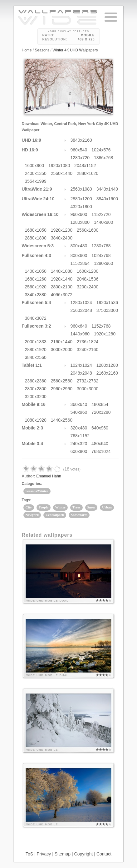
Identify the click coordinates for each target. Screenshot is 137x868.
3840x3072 (36, 318)
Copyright (84, 854)
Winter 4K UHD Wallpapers (75, 50)
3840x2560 (36, 357)
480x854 (100, 404)
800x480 (79, 246)
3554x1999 (36, 181)
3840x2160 (81, 140)
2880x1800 (36, 238)
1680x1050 (36, 230)
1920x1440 (62, 279)
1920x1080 (59, 166)
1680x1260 (36, 279)
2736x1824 (88, 342)
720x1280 (101, 412)
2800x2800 (36, 389)
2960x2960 (62, 389)
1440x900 (104, 222)
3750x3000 (107, 310)
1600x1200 (88, 271)
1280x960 (104, 263)
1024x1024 (81, 365)
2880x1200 (81, 199)
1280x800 (80, 222)
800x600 (79, 255)
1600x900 (35, 166)
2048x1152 (85, 166)
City (29, 507)
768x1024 (101, 451)
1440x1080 (62, 271)
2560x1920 (36, 287)
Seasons (42, 50)
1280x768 (101, 246)
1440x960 (80, 334)
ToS (29, 854)
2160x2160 (107, 373)
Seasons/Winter (37, 491)
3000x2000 (62, 350)
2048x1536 (88, 279)
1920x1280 (105, 334)
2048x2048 (81, 373)
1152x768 (101, 326)
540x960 (79, 412)
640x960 (100, 428)
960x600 (79, 214)
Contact (104, 854)
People (44, 507)
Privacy (44, 854)
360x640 (79, 404)
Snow (91, 507)
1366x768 (104, 158)
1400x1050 (36, 271)
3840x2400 (62, 238)
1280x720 (80, 158)
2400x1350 (36, 173)
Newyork (32, 515)
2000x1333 (36, 342)
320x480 (79, 428)
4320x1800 (81, 207)
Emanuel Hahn (49, 476)
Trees (76, 507)
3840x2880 (36, 295)
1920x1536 (107, 302)
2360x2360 (36, 381)
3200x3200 (36, 397)
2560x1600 (88, 230)
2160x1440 (62, 342)
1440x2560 (62, 420)
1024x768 (101, 255)
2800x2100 (62, 287)
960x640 (79, 326)
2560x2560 (62, 381)
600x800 (79, 451)
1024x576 (101, 150)
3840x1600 (107, 199)
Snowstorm (79, 515)
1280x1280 (107, 365)
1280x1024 (81, 302)
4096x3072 (62, 295)
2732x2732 (88, 381)
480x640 (100, 444)
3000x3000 (88, 389)
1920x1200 (62, 230)
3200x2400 (88, 287)
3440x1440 (107, 189)
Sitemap (63, 854)
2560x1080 (81, 189)
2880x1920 (36, 350)
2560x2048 (81, 310)
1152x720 (101, 214)
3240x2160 (88, 350)
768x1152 (80, 436)
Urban (107, 507)
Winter (60, 507)
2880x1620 (88, 173)
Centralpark (55, 515)
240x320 (79, 444)
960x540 (79, 150)
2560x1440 (62, 173)
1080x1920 (36, 420)
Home (27, 50)
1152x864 (80, 263)
